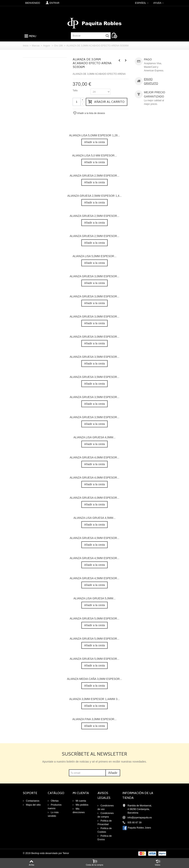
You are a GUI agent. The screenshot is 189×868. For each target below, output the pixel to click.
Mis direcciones (79, 811)
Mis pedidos (82, 805)
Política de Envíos (105, 838)
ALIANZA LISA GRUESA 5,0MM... (94, 598)
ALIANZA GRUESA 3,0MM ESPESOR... (94, 276)
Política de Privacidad (105, 823)
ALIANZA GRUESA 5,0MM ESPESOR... (94, 618)
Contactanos (32, 801)
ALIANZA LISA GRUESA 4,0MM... (94, 437)
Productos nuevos (55, 807)
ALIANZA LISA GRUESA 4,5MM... (94, 518)
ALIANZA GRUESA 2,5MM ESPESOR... (94, 176)
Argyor (47, 46)
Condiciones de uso (106, 807)
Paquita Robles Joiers (139, 828)
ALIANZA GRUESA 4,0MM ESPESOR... (94, 457)
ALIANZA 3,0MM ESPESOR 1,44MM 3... (94, 699)
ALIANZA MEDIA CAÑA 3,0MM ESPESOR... (95, 679)
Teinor (66, 853)
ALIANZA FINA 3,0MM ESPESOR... (94, 719)
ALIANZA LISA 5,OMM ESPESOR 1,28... (95, 135)
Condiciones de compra (106, 815)
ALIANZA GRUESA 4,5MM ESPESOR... (94, 538)
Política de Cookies (105, 830)
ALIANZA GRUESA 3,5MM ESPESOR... (94, 357)
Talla (75, 90)
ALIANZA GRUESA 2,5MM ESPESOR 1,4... (95, 196)
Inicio (26, 46)
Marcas (36, 46)
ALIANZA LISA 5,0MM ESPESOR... (95, 256)
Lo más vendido (53, 814)
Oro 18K (59, 46)
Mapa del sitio (33, 805)
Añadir (113, 773)
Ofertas (54, 801)
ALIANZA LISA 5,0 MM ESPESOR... (95, 155)
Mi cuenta (80, 801)
